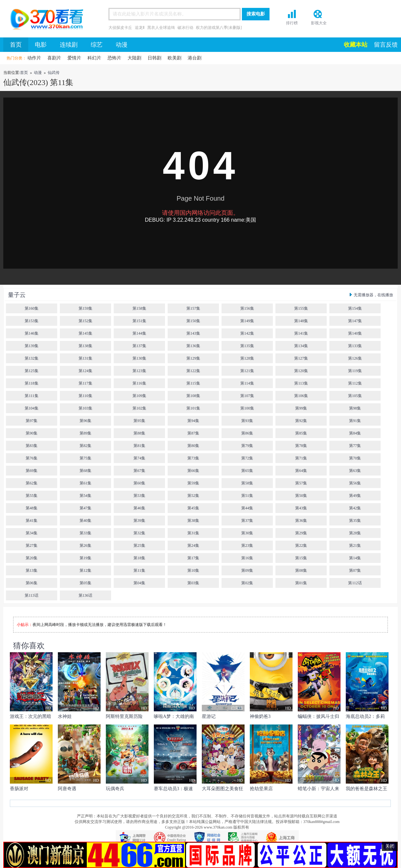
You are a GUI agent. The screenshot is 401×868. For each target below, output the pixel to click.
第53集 (139, 496)
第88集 (139, 433)
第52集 (193, 496)
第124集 (85, 371)
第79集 (247, 446)
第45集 (193, 508)
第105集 (355, 396)
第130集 (139, 358)
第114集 (247, 383)
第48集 (32, 508)
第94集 (193, 421)
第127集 (301, 358)
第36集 (301, 521)
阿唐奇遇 (67, 789)
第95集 (139, 421)
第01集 (301, 583)
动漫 (122, 45)
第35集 (355, 521)
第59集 (193, 483)
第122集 (193, 371)
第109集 (139, 396)
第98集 (355, 408)
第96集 (85, 421)
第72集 (247, 458)
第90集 (32, 433)
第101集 (193, 408)
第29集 (301, 533)
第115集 (193, 383)
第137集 (139, 346)
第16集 (247, 558)
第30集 (247, 533)
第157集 (193, 308)
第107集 (247, 396)
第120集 (301, 371)
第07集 (355, 570)
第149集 (247, 321)
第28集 (355, 533)
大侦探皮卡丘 (120, 28)
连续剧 (69, 45)
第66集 (193, 471)
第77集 (355, 446)
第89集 (85, 433)
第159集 (85, 308)
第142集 (247, 333)
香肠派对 (19, 789)
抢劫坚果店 (261, 789)
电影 (41, 45)
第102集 (139, 408)
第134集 (301, 346)
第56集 (355, 483)
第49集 (355, 496)
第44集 (247, 508)
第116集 (139, 383)
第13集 (32, 570)
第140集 (355, 333)
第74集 (139, 458)
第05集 (85, 583)
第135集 (247, 346)
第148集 (301, 321)
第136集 (193, 346)
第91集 (355, 421)
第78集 (301, 446)
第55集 (32, 496)
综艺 (97, 45)
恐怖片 (114, 58)
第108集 (193, 396)
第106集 (301, 396)
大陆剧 (134, 58)
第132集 (32, 358)
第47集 (85, 508)
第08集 (301, 570)
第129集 (193, 358)
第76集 (32, 458)
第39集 (139, 521)
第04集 (139, 583)
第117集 (85, 383)
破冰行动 (185, 28)
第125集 (32, 371)
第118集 (32, 383)
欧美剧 (175, 58)
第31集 (193, 533)
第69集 (32, 471)
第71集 (301, 458)
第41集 (32, 521)
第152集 (85, 321)
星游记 (209, 716)
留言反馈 (386, 45)
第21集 (355, 545)
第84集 (355, 433)
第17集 (193, 558)
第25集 (139, 545)
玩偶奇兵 (115, 789)
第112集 (355, 383)
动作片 (34, 58)
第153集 (32, 321)
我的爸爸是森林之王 (366, 789)
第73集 (193, 458)
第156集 (247, 308)
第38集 (193, 521)
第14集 (355, 558)
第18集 (139, 558)
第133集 (355, 346)
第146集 (32, 333)
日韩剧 (154, 58)
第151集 (139, 321)
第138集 (85, 346)
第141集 (301, 333)
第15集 (301, 558)
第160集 (32, 308)
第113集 (301, 383)
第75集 (85, 458)
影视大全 (319, 23)
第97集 (32, 421)
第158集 (139, 308)
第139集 (32, 346)
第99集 (301, 408)
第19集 (85, 558)
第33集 (85, 533)
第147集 (355, 321)
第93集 (247, 421)
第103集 (85, 408)
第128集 (247, 358)
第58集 (247, 483)
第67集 (139, 471)
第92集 (301, 421)
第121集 (247, 371)
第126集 (355, 358)
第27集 (32, 545)
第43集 (301, 508)
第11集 (139, 570)
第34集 (32, 533)
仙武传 (54, 73)
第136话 (85, 595)
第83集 (32, 446)
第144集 (139, 333)
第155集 (301, 308)
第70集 (355, 458)
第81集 (139, 446)
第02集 (247, 583)
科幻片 (94, 58)
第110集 (85, 396)
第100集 (247, 408)
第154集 (355, 308)
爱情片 (74, 58)
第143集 (193, 333)
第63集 (355, 471)
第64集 (301, 471)
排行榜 (292, 23)
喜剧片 (54, 58)
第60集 (139, 483)
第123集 (139, 371)
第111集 (31, 396)
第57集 (301, 483)
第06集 (32, 583)
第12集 (85, 570)
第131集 (85, 358)
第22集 (301, 545)
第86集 (247, 433)
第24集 (193, 545)
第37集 (247, 521)
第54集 (85, 496)
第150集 (193, 321)
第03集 (193, 583)
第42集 (355, 508)
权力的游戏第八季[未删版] (219, 28)
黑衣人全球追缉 (161, 28)
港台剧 (195, 58)
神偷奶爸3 (260, 716)
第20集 (32, 558)
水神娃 (65, 716)
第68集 (85, 471)
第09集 (247, 570)
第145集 (85, 333)
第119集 (355, 371)
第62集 (32, 483)
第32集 (139, 533)
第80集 (193, 446)
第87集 (193, 433)
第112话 (355, 583)
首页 (44, 20)
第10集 (193, 570)
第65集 (247, 471)
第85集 (301, 433)
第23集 (247, 545)
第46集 (139, 508)
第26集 (85, 545)
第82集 (85, 446)
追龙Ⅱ (140, 28)
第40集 (85, 521)
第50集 (301, 496)
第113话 (32, 595)
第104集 (32, 408)
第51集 (247, 496)
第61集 (85, 483)
